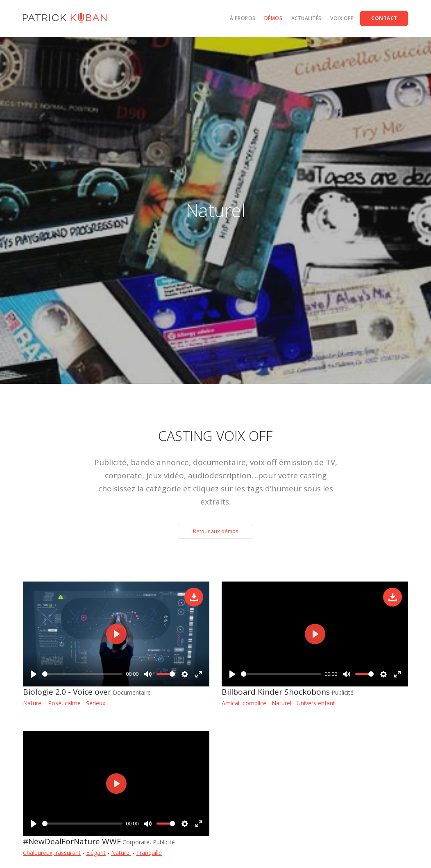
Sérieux (96, 705)
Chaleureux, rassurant (52, 855)
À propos (243, 18)
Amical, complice (244, 705)
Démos (273, 18)
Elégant (96, 855)
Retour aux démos (215, 532)
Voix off (342, 18)
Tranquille (149, 855)
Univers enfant (316, 705)
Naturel (33, 705)
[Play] (34, 675)
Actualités (306, 18)
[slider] (82, 675)
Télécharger (194, 599)
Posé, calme (64, 705)
